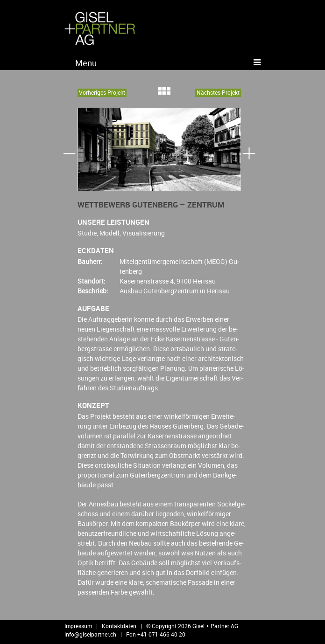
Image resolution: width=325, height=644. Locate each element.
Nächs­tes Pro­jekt (218, 92)
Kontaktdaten (119, 626)
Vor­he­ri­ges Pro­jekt (102, 92)
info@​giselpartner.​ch (90, 634)
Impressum (78, 626)
